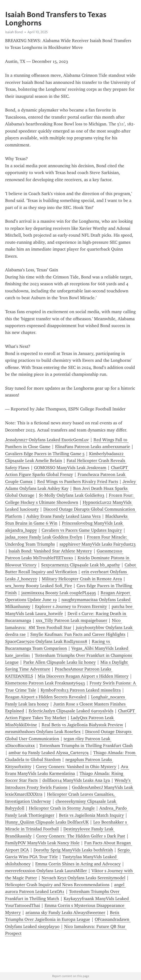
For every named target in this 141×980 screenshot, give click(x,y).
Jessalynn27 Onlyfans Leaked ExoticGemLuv (47, 440)
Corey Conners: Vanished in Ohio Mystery (76, 767)
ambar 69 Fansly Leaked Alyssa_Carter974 (49, 753)
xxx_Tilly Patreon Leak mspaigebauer (71, 620)
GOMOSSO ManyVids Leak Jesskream (70, 468)
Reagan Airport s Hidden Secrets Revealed (46, 697)
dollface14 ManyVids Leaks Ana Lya (76, 780)
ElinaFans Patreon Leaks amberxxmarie (93, 447)
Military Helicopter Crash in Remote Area (82, 579)
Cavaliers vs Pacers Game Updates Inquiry (82, 530)
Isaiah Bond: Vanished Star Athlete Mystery (50, 551)
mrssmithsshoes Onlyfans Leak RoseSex (43, 732)
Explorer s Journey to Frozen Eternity (71, 606)
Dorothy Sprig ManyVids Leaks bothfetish (73, 850)
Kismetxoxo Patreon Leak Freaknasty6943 (45, 683)
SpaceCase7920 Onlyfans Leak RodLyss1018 (46, 641)
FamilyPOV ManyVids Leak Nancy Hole (42, 843)
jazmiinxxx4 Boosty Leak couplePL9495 (59, 593)
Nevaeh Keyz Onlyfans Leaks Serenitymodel (83, 878)
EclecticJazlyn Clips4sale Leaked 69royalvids (71, 711)
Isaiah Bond (14, 32)
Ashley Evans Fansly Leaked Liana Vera (64, 516)
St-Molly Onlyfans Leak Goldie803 (72, 495)
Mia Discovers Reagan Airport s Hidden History (83, 676)
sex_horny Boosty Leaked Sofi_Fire (39, 586)
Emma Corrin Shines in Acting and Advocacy (78, 864)
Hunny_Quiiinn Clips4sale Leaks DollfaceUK (47, 822)
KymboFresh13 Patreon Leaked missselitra (81, 690)
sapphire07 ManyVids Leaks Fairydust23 (98, 544)
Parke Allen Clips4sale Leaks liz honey (59, 662)
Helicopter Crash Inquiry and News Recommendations (57, 885)
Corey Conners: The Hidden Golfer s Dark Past (81, 836)
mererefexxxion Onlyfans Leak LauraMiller (46, 871)
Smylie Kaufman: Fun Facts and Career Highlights (78, 634)
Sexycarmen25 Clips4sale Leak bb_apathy (81, 565)
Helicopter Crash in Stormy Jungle (62, 808)
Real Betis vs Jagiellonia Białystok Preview (82, 725)
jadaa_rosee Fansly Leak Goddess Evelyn (44, 537)
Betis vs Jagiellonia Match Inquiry (91, 815)
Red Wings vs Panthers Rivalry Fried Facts (78, 482)
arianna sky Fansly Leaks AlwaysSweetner (65, 913)
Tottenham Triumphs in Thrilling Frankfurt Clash (86, 746)
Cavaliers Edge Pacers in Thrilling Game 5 (45, 454)
